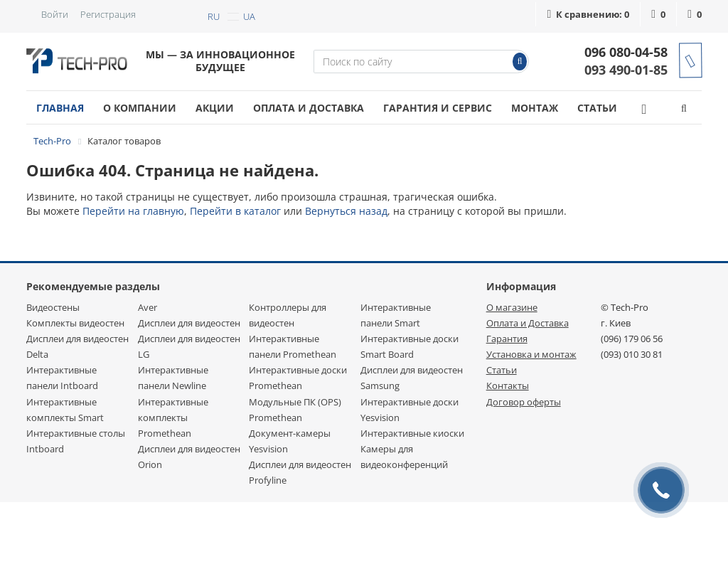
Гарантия (507, 339)
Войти (55, 14)
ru (214, 16)
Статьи (597, 108)
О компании (140, 108)
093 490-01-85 (626, 70)
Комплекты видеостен (75, 323)
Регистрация (108, 14)
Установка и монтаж (531, 354)
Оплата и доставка (309, 108)
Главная (60, 108)
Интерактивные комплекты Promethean (173, 418)
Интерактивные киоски (412, 433)
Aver (148, 307)
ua (249, 16)
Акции (215, 108)
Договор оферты (524, 402)
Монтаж (535, 108)
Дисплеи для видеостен (189, 323)
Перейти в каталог (235, 211)
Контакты (508, 385)
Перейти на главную (133, 211)
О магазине (512, 307)
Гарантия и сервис (438, 108)
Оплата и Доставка (528, 323)
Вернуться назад (346, 211)
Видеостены (53, 307)
